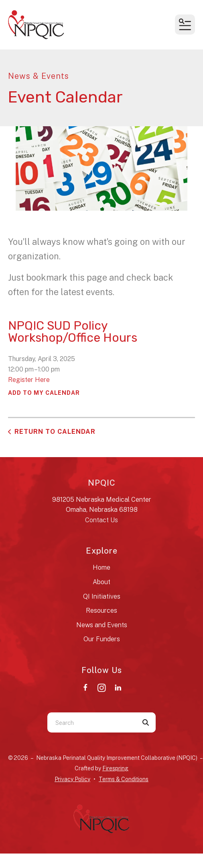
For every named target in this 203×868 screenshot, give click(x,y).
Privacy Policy (72, 779)
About (101, 582)
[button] (185, 25)
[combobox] (91, 722)
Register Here (29, 380)
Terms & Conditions (124, 779)
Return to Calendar (55, 432)
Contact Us (101, 520)
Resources (101, 610)
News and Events (102, 625)
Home (101, 567)
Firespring (115, 768)
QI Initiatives (102, 596)
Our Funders (102, 639)
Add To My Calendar (44, 393)
